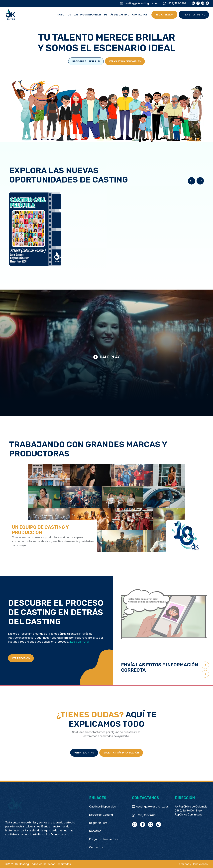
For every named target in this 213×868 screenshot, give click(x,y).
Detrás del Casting (117, 15)
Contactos (140, 15)
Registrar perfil (194, 15)
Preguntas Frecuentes (103, 839)
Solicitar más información (121, 753)
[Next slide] (200, 181)
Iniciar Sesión (164, 15)
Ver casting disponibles (125, 61)
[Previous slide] (192, 181)
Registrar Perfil (99, 823)
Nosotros (64, 15)
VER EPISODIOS (21, 658)
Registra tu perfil (86, 61)
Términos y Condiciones (192, 864)
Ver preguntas (84, 753)
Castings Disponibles (88, 15)
